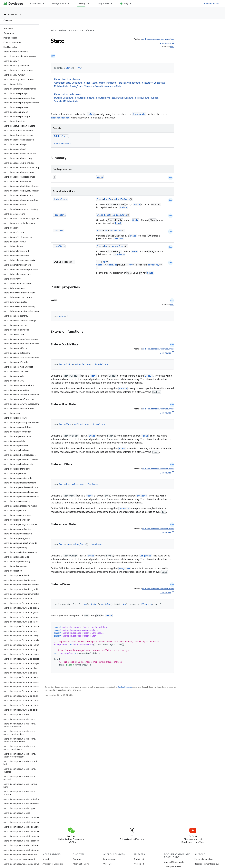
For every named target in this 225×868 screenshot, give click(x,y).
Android (46, 859)
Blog (126, 3)
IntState (148, 83)
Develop (75, 30)
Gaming (77, 859)
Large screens (110, 859)
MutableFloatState (87, 98)
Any (79, 68)
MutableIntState (107, 98)
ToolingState (76, 86)
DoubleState (78, 83)
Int (106, 231)
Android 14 (139, 864)
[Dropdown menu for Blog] (132, 3)
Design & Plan (59, 3)
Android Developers (59, 30)
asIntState (116, 231)
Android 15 (139, 859)
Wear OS (107, 864)
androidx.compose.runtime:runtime (158, 39)
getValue (112, 265)
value (91, 114)
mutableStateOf (62, 144)
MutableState (61, 86)
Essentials (36, 3)
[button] (19, 52)
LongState (159, 83)
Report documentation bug (207, 864)
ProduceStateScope (148, 98)
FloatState (92, 83)
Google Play (103, 3)
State (69, 68)
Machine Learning (81, 864)
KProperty (154, 265)
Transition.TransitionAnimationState (103, 86)
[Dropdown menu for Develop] (89, 3)
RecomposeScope (60, 118)
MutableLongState (126, 98)
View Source (166, 43)
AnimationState (62, 83)
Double (108, 199)
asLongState (118, 246)
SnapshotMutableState (66, 101)
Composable (139, 114)
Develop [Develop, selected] (81, 3)
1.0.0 (172, 47)
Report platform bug (204, 859)
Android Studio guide (174, 862)
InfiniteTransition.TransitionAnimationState (121, 83)
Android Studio (212, 3)
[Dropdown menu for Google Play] (113, 3)
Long (107, 246)
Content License (125, 687)
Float (107, 215)
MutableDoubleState (65, 98)
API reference (12, 14)
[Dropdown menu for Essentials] (45, 3)
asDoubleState (122, 199)
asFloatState (120, 215)
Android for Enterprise (53, 864)
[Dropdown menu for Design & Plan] (70, 3)
